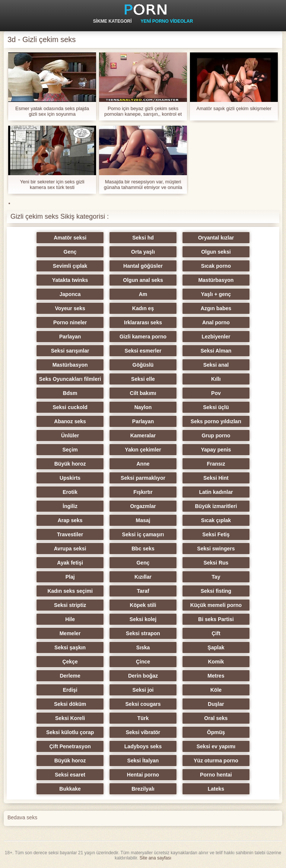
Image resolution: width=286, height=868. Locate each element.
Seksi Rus (216, 563)
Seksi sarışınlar (70, 351)
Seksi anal (216, 365)
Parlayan (70, 337)
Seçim (70, 450)
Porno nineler (70, 322)
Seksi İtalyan (143, 761)
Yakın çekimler (143, 450)
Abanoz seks (70, 421)
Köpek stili (143, 605)
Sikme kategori (112, 21)
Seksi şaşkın (70, 647)
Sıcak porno (216, 266)
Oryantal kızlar (216, 238)
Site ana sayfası (155, 858)
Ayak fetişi (70, 563)
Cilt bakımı (143, 393)
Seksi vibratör (143, 732)
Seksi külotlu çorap (70, 732)
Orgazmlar (143, 506)
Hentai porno (143, 775)
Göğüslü (143, 365)
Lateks (216, 789)
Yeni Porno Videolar (167, 21)
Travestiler (70, 534)
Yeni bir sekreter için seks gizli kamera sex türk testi (52, 184)
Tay (216, 577)
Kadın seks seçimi (70, 591)
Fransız (216, 464)
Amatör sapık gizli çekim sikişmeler (234, 108)
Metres (216, 676)
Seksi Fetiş (216, 534)
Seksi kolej (143, 619)
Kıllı (216, 379)
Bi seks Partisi (216, 619)
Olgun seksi (216, 252)
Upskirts (70, 478)
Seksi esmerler (143, 351)
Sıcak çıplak (216, 520)
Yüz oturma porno (216, 761)
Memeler (70, 633)
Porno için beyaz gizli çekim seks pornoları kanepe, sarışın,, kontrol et (143, 111)
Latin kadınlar (216, 492)
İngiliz (70, 506)
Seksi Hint (216, 478)
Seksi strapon (143, 633)
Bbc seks (143, 549)
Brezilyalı (143, 789)
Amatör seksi (70, 238)
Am (143, 294)
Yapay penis (216, 450)
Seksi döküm (70, 704)
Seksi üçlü (216, 407)
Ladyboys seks (143, 746)
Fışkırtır (143, 492)
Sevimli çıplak (70, 266)
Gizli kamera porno (143, 337)
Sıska (143, 647)
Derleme (70, 676)
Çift (216, 633)
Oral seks (216, 718)
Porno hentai (216, 775)
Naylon (143, 407)
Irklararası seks (143, 322)
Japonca (70, 294)
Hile (70, 619)
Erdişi (70, 690)
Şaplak (216, 647)
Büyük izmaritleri (216, 506)
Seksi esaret (70, 775)
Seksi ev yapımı (216, 746)
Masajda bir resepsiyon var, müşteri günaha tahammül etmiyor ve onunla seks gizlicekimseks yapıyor (143, 184)
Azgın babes (216, 308)
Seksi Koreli (70, 718)
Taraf (143, 591)
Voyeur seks (70, 308)
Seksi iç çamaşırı (143, 534)
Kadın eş (143, 308)
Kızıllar (143, 577)
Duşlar (216, 704)
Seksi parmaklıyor (143, 478)
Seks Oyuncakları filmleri (70, 379)
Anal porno (216, 322)
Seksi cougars (143, 704)
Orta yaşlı (143, 252)
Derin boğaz (143, 676)
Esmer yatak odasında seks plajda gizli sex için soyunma (52, 111)
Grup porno (216, 435)
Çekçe (70, 662)
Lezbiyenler (216, 337)
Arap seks (70, 520)
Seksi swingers (216, 549)
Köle (216, 690)
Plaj (70, 577)
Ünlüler (70, 435)
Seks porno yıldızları (216, 421)
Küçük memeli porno (216, 605)
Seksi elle (143, 379)
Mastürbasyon (216, 280)
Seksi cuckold (70, 407)
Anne (143, 464)
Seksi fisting (216, 591)
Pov (216, 393)
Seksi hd (143, 238)
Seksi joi (143, 690)
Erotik (70, 492)
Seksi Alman (216, 351)
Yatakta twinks (70, 280)
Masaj (143, 520)
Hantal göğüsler (143, 266)
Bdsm (70, 393)
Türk (143, 718)
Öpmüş (216, 732)
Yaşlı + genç (216, 294)
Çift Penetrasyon (70, 746)
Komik (216, 662)
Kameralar (143, 435)
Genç (70, 252)
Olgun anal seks (143, 280)
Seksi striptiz (70, 605)
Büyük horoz (70, 464)
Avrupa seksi (70, 549)
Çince (143, 662)
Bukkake (70, 789)
